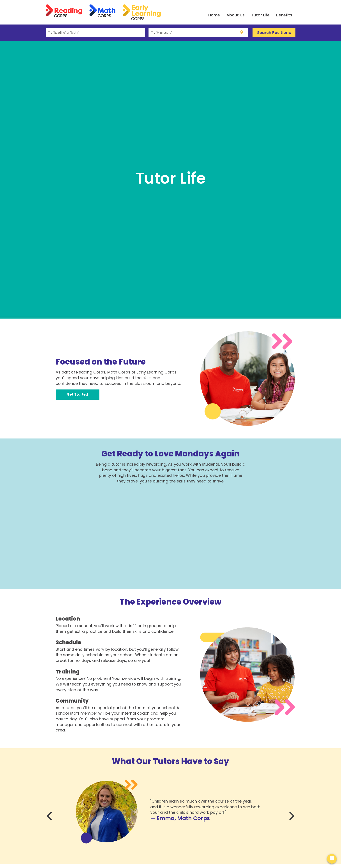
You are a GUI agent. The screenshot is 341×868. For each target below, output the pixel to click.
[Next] (291, 816)
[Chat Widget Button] (332, 859)
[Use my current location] (242, 32)
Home (214, 15)
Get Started (77, 394)
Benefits (284, 15)
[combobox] (95, 32)
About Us (236, 15)
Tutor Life (260, 15)
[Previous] (50, 816)
